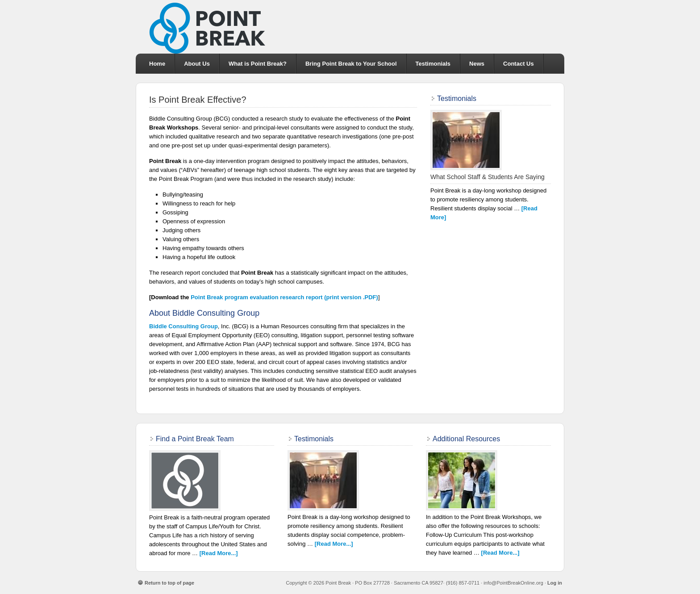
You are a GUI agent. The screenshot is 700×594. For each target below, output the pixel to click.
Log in (555, 583)
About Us (197, 64)
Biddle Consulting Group (183, 326)
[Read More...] (219, 553)
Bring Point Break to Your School (351, 64)
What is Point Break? (258, 64)
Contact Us (519, 64)
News (477, 64)
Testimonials (433, 64)
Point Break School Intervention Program (350, 27)
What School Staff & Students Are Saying (487, 177)
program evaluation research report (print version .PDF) (284, 297)
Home (157, 64)
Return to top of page (169, 583)
